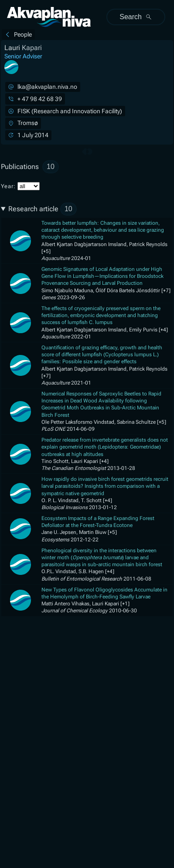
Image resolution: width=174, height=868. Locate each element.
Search (136, 17)
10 (51, 167)
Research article (43, 209)
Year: (20, 186)
